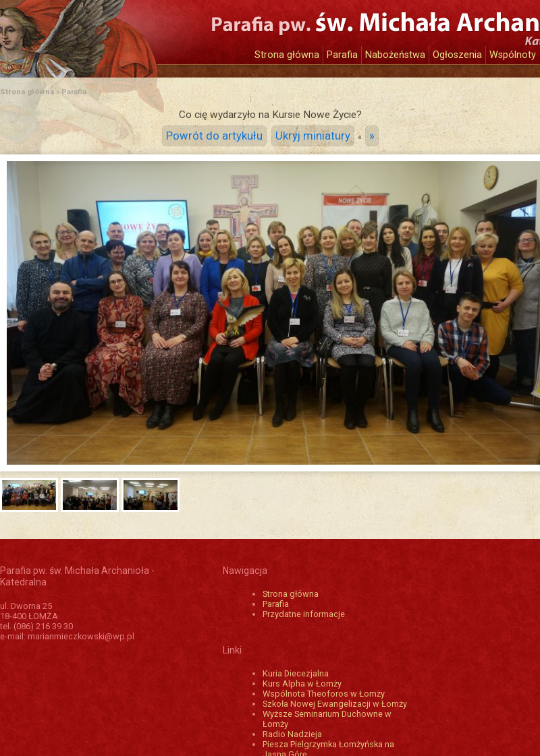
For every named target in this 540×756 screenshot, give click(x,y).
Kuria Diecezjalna (296, 673)
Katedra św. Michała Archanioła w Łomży (125, 32)
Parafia (342, 55)
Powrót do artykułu (214, 136)
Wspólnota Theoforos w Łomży (324, 694)
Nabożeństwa (395, 55)
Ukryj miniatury (313, 136)
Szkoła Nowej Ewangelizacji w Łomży (335, 704)
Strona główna (287, 55)
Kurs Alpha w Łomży (302, 684)
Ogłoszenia (457, 55)
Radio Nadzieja (292, 734)
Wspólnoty (513, 55)
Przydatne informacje (304, 614)
